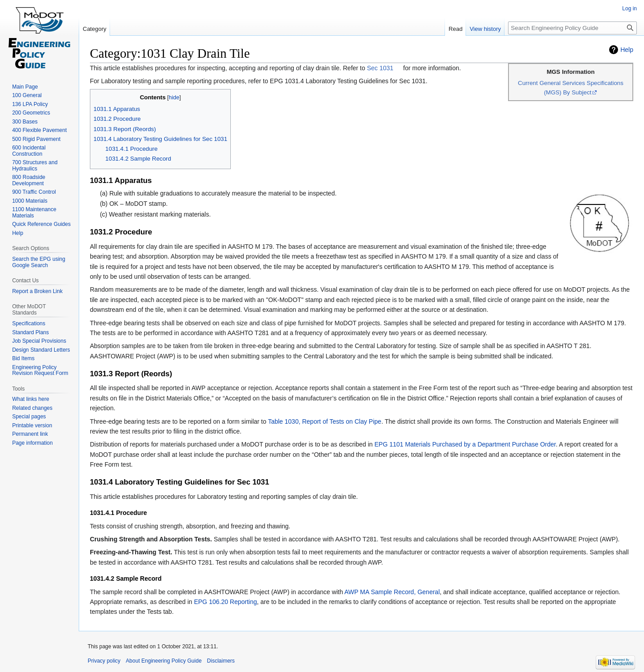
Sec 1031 (380, 68)
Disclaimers (221, 661)
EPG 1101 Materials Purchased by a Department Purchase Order (465, 444)
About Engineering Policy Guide (163, 661)
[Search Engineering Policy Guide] (572, 28)
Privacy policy (104, 661)
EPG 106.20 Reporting (226, 602)
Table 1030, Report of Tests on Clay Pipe (324, 421)
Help (627, 50)
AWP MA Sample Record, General (392, 592)
